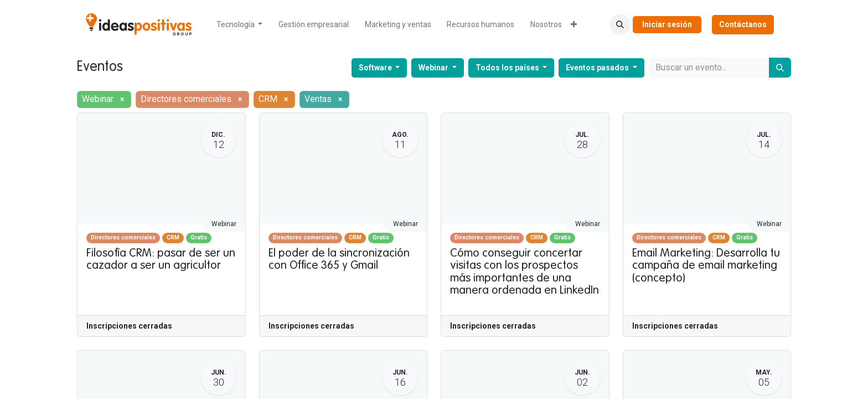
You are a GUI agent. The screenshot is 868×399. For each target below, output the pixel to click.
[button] (620, 24)
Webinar (224, 224)
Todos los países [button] (508, 68)
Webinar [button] (434, 68)
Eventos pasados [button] (598, 68)
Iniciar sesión (667, 24)
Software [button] (376, 68)
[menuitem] (240, 25)
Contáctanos (743, 24)
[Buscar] (780, 68)
